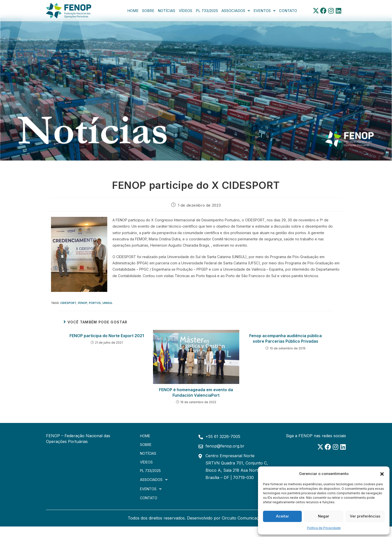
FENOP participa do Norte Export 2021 (107, 336)
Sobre (148, 11)
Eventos (264, 11)
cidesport (68, 303)
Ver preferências (365, 516)
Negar (324, 516)
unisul (107, 303)
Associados (236, 11)
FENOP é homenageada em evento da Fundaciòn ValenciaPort (196, 392)
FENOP (83, 303)
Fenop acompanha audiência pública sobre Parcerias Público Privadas (285, 338)
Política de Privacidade (324, 528)
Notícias (166, 11)
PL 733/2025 (207, 11)
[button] (382, 473)
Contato (288, 11)
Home (133, 11)
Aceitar (282, 516)
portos (95, 303)
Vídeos (185, 11)
